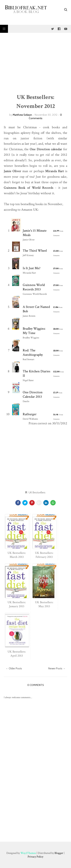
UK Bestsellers (37, 492)
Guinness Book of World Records (28, 188)
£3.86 (56, 307)
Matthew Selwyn (22, 115)
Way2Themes (28, 853)
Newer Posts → (57, 668)
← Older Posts (14, 668)
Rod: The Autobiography (33, 352)
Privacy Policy (35, 857)
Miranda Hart (55, 171)
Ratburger (30, 414)
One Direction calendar (46, 149)
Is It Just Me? (32, 268)
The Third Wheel (35, 251)
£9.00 (56, 269)
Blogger (59, 853)
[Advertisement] (35, 63)
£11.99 (56, 231)
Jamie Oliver (12, 171)
